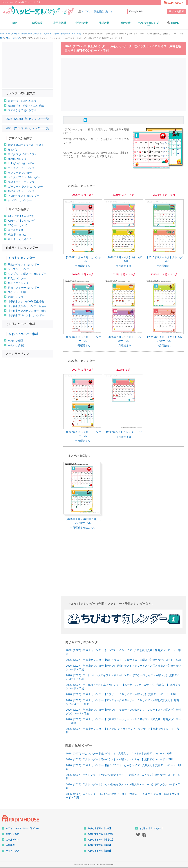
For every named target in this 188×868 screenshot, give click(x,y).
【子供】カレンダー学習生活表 (26, 302)
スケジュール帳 (17, 292)
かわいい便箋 (16, 341)
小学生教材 (60, 23)
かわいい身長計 (17, 345)
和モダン (13, 150)
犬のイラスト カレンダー (22, 182)
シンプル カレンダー (20, 200)
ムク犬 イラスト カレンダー (24, 177)
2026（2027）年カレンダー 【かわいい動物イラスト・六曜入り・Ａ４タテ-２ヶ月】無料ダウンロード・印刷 (123, 796)
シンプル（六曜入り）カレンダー (27, 274)
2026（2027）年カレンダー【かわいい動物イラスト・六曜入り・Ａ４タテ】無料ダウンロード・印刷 (123, 777)
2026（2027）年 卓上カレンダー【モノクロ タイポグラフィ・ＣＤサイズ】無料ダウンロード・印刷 (122, 731)
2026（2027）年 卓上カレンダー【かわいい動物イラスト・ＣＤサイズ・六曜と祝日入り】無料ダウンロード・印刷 (123, 668)
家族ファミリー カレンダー (24, 288)
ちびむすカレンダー (149, 24)
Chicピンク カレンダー (21, 163)
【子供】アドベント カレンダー (26, 315)
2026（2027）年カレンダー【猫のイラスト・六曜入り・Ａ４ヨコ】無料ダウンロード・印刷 (119, 759)
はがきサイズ (16, 230)
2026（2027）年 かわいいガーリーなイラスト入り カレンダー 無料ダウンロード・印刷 (43, 34)
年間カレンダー (17, 278)
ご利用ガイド (12, 840)
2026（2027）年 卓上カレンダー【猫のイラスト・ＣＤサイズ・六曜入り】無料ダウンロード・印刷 (123, 660)
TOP (14, 23)
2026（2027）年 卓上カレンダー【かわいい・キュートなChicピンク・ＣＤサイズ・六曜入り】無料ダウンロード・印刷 (123, 712)
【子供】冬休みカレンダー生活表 (27, 311)
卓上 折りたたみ (17, 235)
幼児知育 (37, 23)
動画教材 (126, 23)
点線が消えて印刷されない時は (26, 106)
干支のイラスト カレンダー (24, 265)
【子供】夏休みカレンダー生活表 (27, 306)
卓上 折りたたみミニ (20, 239)
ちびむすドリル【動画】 (100, 851)
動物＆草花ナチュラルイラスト (26, 145)
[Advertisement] (124, 84)
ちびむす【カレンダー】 (151, 828)
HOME (173, 23)
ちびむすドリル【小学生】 (101, 834)
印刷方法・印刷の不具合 (22, 101)
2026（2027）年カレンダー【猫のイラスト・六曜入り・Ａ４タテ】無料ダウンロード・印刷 (119, 753)
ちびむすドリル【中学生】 (101, 840)
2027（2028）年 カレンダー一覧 (27, 119)
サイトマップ (12, 851)
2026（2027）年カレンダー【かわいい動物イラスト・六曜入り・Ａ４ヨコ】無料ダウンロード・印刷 (123, 786)
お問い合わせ (12, 834)
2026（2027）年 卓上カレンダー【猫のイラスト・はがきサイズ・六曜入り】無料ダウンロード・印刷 (123, 767)
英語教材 (104, 23)
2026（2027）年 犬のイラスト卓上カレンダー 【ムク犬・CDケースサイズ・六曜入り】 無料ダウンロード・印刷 (123, 687)
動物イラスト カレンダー (22, 191)
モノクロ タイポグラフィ (22, 154)
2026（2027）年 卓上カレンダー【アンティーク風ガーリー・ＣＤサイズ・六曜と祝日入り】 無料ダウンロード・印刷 (122, 702)
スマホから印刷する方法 (22, 110)
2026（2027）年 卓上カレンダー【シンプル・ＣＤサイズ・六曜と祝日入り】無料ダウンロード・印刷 (123, 652)
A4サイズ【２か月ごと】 (22, 221)
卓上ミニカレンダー (19, 283)
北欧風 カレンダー (19, 159)
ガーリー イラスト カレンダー (25, 186)
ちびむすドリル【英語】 (100, 845)
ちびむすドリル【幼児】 (100, 828)
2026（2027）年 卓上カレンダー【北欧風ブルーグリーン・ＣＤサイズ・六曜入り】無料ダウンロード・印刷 (123, 721)
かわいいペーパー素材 (23, 334)
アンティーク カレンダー (22, 168)
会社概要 (10, 845)
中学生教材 (82, 23)
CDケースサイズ (13, 38)
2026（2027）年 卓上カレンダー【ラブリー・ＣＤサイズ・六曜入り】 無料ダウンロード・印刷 (121, 694)
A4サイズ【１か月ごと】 (22, 216)
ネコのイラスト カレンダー (24, 196)
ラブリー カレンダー (20, 173)
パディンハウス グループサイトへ (23, 828)
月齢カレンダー (17, 297)
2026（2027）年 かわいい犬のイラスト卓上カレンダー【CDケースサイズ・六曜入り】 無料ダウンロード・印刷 (123, 677)
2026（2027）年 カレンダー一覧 (27, 128)
